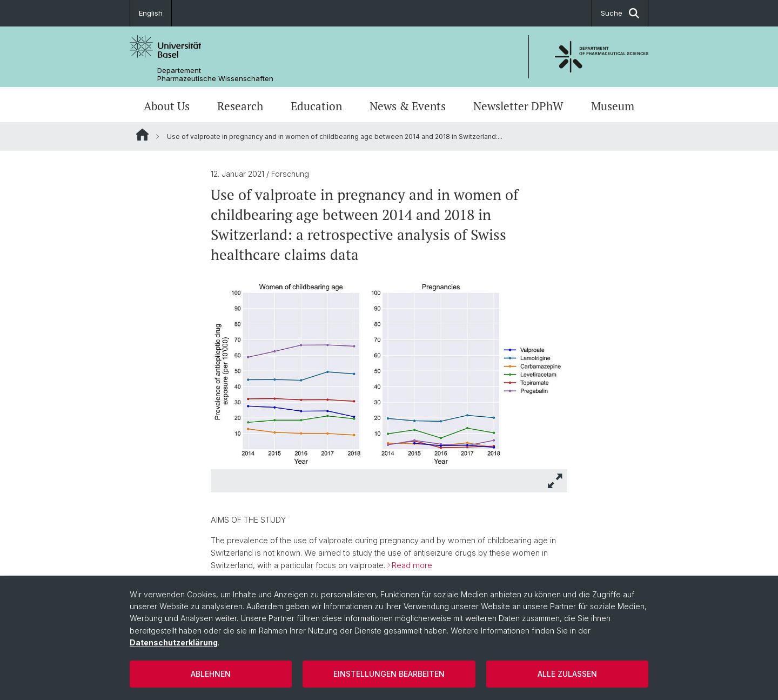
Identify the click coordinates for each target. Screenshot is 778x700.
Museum (613, 106)
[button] (555, 481)
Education (316, 106)
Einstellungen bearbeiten (389, 674)
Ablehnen (211, 674)
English (151, 13)
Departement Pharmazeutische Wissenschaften (215, 75)
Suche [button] (620, 13)
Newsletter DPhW (518, 106)
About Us (167, 106)
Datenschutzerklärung (174, 642)
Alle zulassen (567, 674)
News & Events (408, 106)
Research (240, 106)
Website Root (142, 135)
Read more (412, 565)
